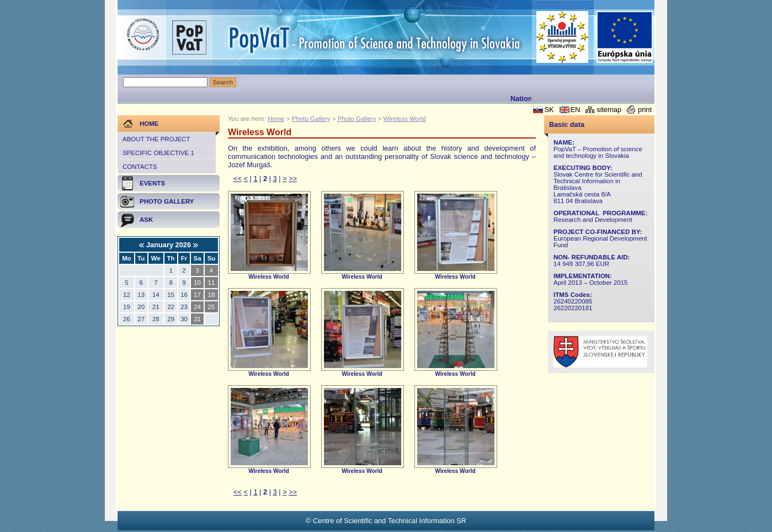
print (645, 110)
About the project (156, 139)
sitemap (609, 110)
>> (293, 179)
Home (276, 119)
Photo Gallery (311, 119)
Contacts (140, 167)
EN (576, 110)
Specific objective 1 (158, 153)
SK (549, 110)
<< (238, 179)
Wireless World (405, 119)
